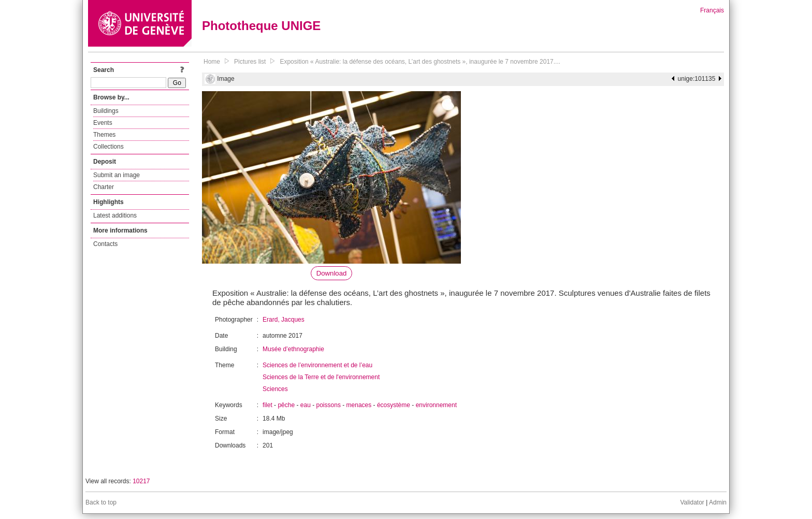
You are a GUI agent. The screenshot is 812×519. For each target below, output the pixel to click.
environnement (436, 405)
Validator (692, 502)
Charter (104, 187)
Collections (108, 147)
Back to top (101, 502)
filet (267, 405)
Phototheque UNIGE (261, 26)
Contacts (105, 244)
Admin (718, 502)
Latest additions (115, 215)
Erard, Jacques (284, 320)
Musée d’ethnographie (293, 349)
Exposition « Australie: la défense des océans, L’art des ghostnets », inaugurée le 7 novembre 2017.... (420, 62)
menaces (359, 405)
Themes (104, 135)
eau (306, 405)
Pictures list (250, 62)
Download (332, 273)
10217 (141, 481)
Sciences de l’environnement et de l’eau (317, 365)
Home (212, 62)
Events (103, 123)
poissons (329, 405)
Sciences (275, 389)
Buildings (106, 111)
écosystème (394, 405)
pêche (286, 405)
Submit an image (117, 175)
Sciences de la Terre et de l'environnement (321, 377)
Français (712, 10)
